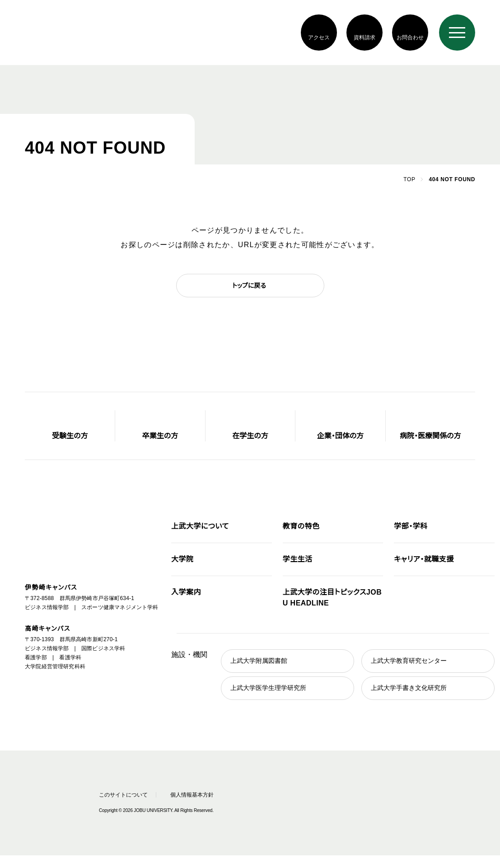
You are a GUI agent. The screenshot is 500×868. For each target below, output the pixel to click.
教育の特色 (301, 526)
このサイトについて (121, 795)
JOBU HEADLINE (332, 598)
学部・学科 (411, 526)
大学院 (182, 559)
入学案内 (186, 592)
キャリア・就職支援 (424, 559)
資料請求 (364, 37)
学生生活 (298, 559)
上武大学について (200, 526)
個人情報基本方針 (196, 795)
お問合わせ (410, 37)
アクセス (319, 37)
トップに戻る (249, 286)
